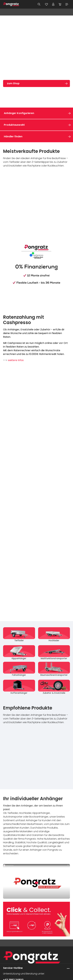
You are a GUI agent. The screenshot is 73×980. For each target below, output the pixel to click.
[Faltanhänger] (19, 669)
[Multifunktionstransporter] (54, 653)
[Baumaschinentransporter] (54, 669)
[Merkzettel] (46, 4)
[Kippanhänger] (19, 653)
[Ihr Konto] (53, 4)
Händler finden (13, 136)
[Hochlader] (54, 635)
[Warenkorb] (60, 4)
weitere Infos (16, 360)
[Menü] (67, 4)
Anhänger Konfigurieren (19, 113)
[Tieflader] (19, 635)
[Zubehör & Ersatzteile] (54, 687)
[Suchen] (39, 4)
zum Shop (13, 83)
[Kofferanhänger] (19, 687)
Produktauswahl (14, 125)
